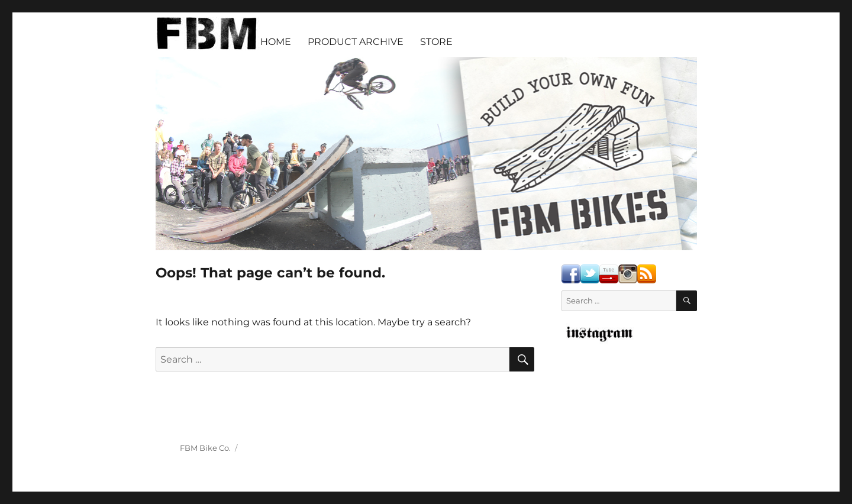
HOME (276, 42)
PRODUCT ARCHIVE (356, 42)
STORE (436, 42)
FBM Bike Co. (205, 448)
